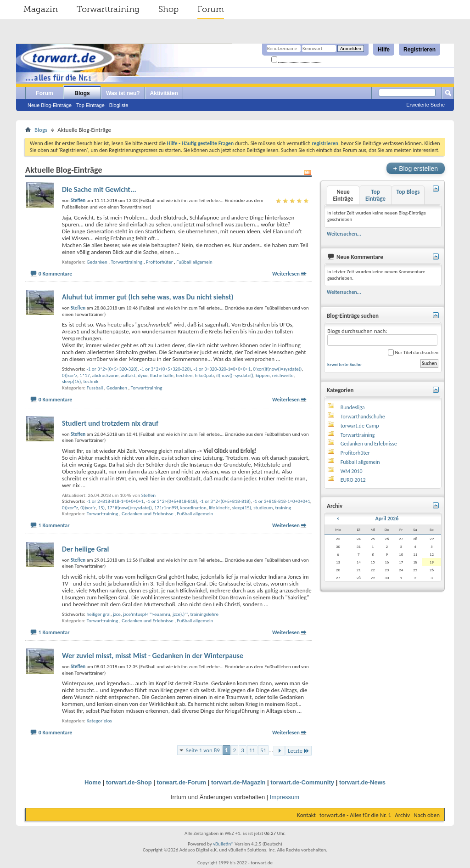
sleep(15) (71, 381)
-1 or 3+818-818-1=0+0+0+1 (282, 501)
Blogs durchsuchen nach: (382, 337)
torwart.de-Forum (182, 782)
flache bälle (162, 375)
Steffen (148, 495)
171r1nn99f (166, 508)
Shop (168, 9)
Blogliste (119, 105)
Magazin (41, 9)
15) (102, 508)
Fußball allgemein (194, 262)
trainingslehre (204, 614)
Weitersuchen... (344, 234)
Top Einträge (90, 105)
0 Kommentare (56, 274)
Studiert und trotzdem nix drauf (110, 423)
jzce (117, 614)
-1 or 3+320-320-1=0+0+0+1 (222, 369)
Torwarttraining (108, 9)
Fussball (95, 388)
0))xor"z (70, 508)
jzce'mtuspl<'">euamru (147, 614)
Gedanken (97, 262)
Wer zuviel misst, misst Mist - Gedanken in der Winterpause (153, 656)
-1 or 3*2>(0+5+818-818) (171, 501)
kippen (263, 375)
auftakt (128, 375)
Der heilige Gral (85, 549)
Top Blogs (408, 192)
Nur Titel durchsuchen (413, 352)
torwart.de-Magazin (238, 782)
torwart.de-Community (302, 782)
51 (263, 750)
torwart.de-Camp (360, 426)
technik (91, 381)
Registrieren (420, 50)
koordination (193, 508)
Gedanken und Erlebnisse (148, 514)
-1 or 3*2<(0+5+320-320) (165, 369)
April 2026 (387, 519)
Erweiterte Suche (425, 105)
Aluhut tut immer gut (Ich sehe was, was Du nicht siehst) (148, 297)
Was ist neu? (123, 93)
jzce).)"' (180, 614)
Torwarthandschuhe (363, 417)
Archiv (402, 815)
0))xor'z (70, 375)
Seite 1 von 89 (203, 750)
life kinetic (219, 508)
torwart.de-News (362, 782)
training (283, 508)
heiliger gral (98, 614)
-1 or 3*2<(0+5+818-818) (225, 501)
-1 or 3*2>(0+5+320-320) (112, 369)
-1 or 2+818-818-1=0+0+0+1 (115, 501)
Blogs (82, 93)
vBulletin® (223, 844)
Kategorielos (99, 721)
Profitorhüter (159, 262)
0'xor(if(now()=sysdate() (277, 369)
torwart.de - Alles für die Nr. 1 (355, 815)
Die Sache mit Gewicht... (99, 189)
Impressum (285, 797)
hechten (184, 375)
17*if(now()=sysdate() (129, 508)
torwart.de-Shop (129, 782)
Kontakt (306, 815)
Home (93, 782)
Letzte (299, 751)
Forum (211, 9)
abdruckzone (105, 375)
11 (252, 750)
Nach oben (427, 815)
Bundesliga (353, 407)
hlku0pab (204, 375)
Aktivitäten (164, 93)
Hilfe (384, 50)
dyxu (143, 375)
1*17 (84, 375)
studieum (263, 508)
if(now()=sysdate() (235, 375)
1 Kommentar (54, 525)
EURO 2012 (353, 480)
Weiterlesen (286, 274)
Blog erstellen (416, 168)
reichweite (283, 375)
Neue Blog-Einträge (50, 105)
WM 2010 (352, 471)
